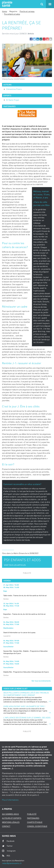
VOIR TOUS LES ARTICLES (15, 565)
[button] (31, 39)
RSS (6, 856)
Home (4, 11)
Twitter (7, 846)
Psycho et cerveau (27, 11)
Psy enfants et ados (12, 14)
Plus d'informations (10, 800)
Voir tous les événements (41, 681)
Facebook (8, 841)
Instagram (9, 851)
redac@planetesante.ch (12, 863)
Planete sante (7, 4)
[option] (27, 114)
